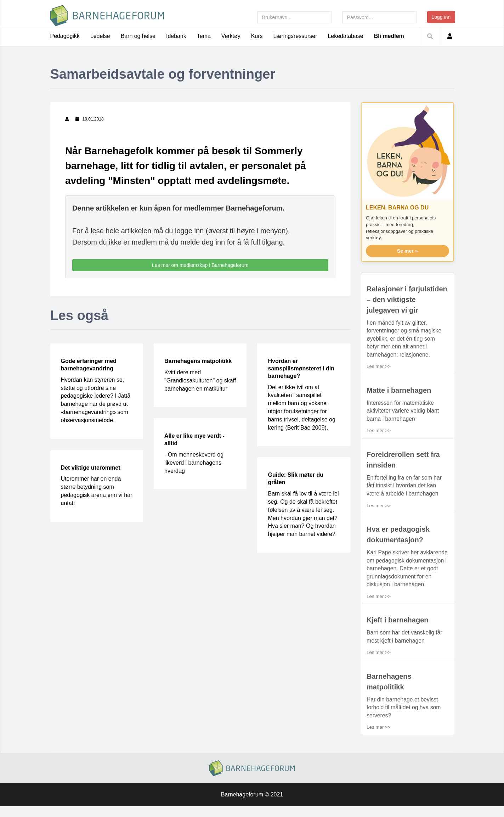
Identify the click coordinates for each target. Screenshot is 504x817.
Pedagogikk (65, 36)
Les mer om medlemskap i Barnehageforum (200, 265)
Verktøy (231, 36)
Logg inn (441, 17)
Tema (204, 36)
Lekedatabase (347, 36)
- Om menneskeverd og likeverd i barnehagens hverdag (194, 463)
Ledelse (100, 36)
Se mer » (407, 251)
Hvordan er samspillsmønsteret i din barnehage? (301, 369)
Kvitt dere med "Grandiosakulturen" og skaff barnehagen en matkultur (200, 380)
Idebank (177, 36)
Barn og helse (138, 36)
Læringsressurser (296, 36)
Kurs (257, 36)
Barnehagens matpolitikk (198, 361)
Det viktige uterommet (91, 468)
